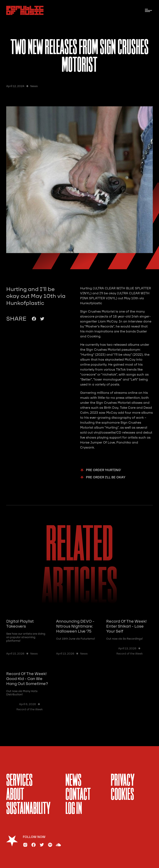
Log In (74, 809)
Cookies (122, 795)
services (19, 781)
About (15, 795)
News (73, 781)
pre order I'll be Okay (106, 477)
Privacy (123, 781)
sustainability (28, 809)
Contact (78, 795)
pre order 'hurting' (103, 470)
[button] (148, 10)
